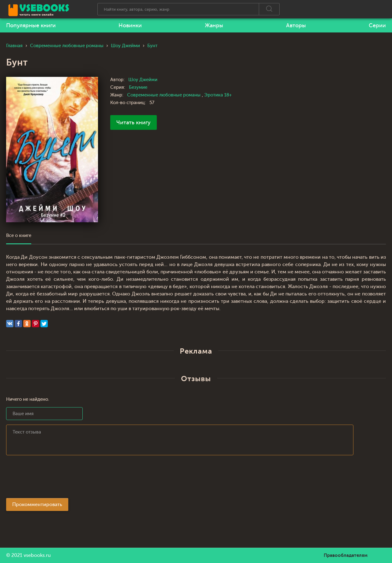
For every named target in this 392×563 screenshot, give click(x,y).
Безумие (138, 87)
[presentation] (53, 479)
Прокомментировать (37, 505)
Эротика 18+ (218, 95)
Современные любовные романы (164, 95)
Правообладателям (346, 555)
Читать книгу (134, 122)
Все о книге (19, 236)
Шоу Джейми (143, 80)
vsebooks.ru (37, 555)
